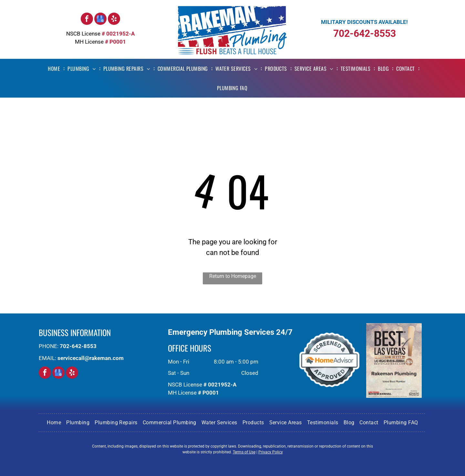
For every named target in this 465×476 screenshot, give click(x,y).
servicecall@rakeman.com (91, 358)
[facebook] (87, 20)
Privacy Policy (271, 452)
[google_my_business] (100, 20)
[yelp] (114, 20)
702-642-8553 (365, 33)
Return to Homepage (233, 276)
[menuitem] (55, 69)
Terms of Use (244, 452)
